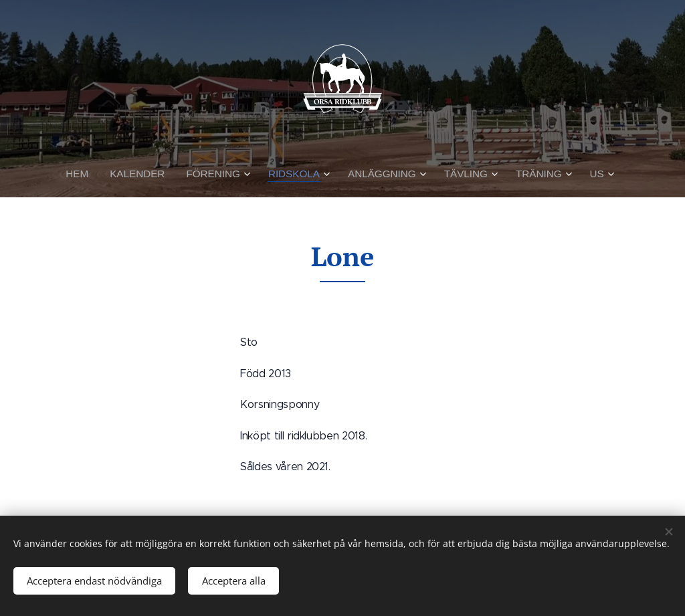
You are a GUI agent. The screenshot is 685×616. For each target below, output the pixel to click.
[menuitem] (86, 174)
